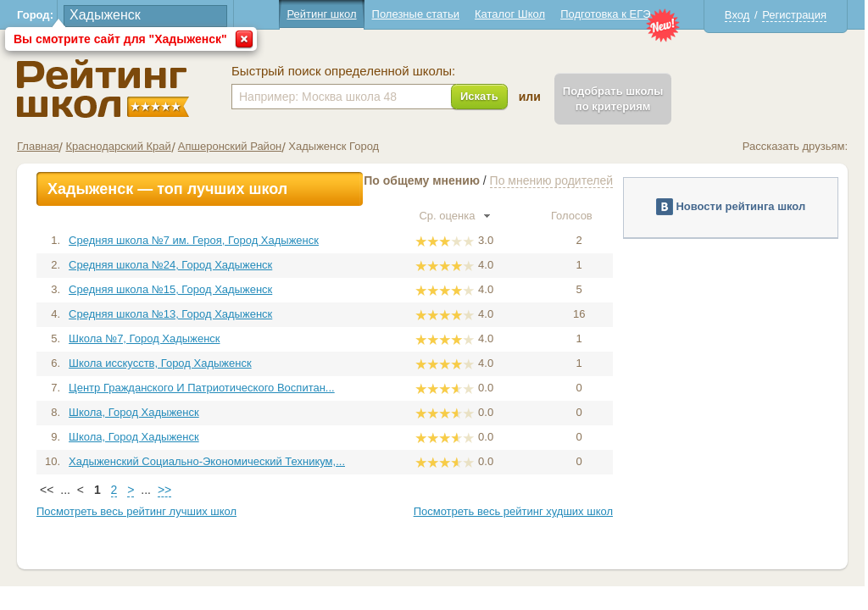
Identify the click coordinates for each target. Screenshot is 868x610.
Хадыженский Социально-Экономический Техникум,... (207, 461)
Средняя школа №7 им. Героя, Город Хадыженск (194, 240)
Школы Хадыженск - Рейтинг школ (103, 89)
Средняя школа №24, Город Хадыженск (170, 265)
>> (164, 490)
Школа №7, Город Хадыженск (144, 338)
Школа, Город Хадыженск (134, 412)
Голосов (579, 216)
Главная (38, 146)
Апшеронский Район (230, 146)
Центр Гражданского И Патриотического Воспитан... (202, 388)
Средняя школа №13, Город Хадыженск (170, 314)
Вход (737, 15)
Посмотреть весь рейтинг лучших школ (136, 511)
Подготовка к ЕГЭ (605, 14)
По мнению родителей (551, 180)
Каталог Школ (510, 14)
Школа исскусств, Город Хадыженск (160, 363)
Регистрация (794, 15)
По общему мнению (422, 180)
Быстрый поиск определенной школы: (343, 71)
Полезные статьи (416, 14)
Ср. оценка (454, 216)
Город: (35, 15)
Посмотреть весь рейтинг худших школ (513, 511)
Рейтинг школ (321, 14)
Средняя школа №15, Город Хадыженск (170, 289)
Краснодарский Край (118, 146)
